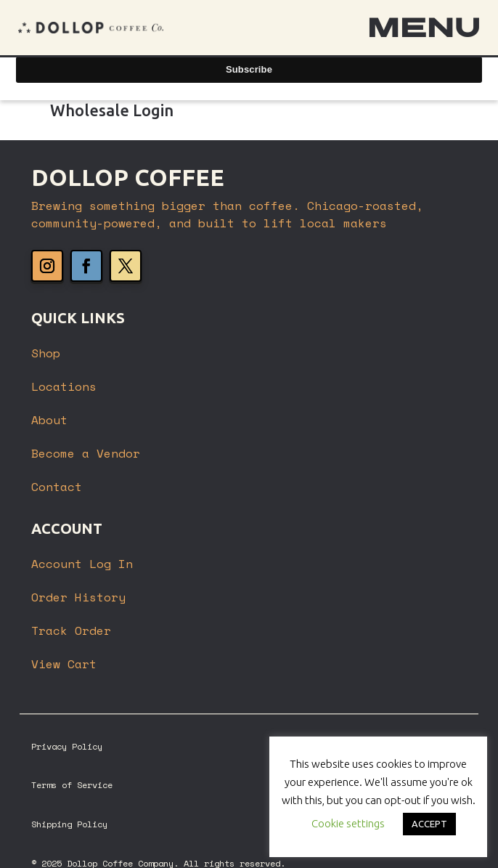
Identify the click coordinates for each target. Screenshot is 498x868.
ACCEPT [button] (429, 824)
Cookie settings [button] (348, 823)
